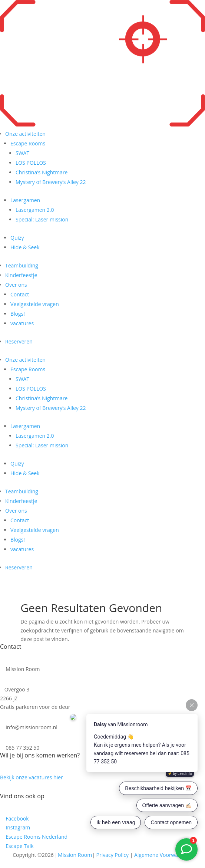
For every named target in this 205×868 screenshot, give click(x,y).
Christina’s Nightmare (42, 172)
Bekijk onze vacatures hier (32, 777)
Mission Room (75, 855)
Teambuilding (22, 265)
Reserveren (19, 341)
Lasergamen (25, 200)
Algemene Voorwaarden (163, 855)
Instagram (17, 827)
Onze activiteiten (25, 134)
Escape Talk (19, 846)
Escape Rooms (28, 143)
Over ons (16, 285)
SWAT (22, 153)
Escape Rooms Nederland (37, 837)
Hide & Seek (25, 247)
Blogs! (18, 314)
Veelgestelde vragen (35, 304)
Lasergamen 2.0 (35, 210)
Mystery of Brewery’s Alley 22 (51, 182)
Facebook (17, 818)
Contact (20, 294)
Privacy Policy (113, 855)
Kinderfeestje (21, 275)
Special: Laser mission (42, 219)
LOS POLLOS (31, 163)
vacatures (22, 323)
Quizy (17, 238)
